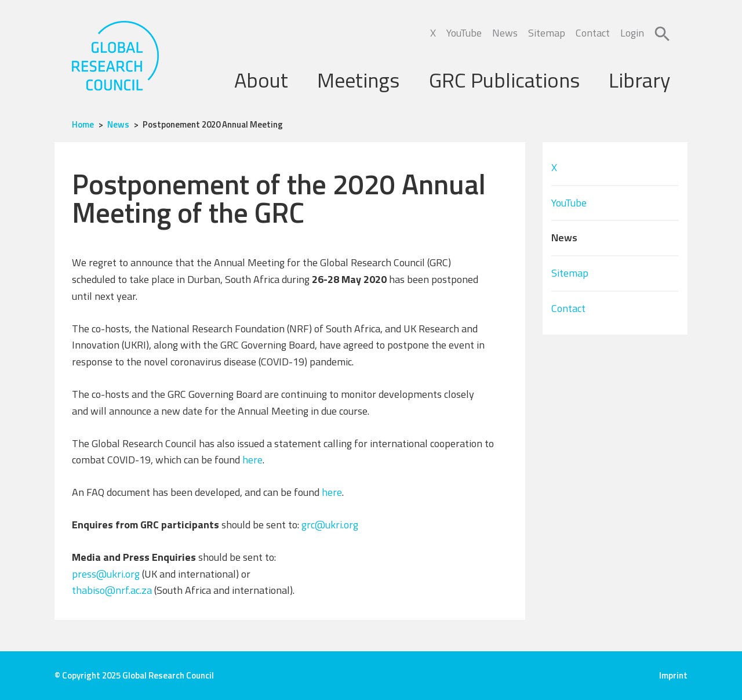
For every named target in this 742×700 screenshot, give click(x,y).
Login (632, 33)
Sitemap (547, 33)
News (505, 33)
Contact (593, 33)
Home (83, 124)
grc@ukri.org (330, 525)
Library (639, 80)
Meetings (358, 80)
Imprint (673, 675)
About (261, 80)
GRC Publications (504, 80)
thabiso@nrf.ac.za (112, 590)
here (252, 460)
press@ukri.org (106, 574)
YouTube (464, 33)
